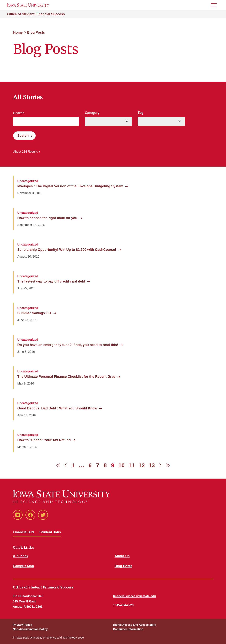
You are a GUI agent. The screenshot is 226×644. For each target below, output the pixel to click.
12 (142, 465)
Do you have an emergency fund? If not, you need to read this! (68, 345)
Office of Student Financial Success (36, 14)
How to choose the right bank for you (47, 218)
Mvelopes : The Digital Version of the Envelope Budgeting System (70, 186)
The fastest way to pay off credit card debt (51, 281)
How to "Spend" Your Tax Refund (44, 440)
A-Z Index (21, 556)
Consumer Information (128, 629)
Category (92, 113)
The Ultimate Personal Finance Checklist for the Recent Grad (66, 377)
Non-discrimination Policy (30, 629)
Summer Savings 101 (34, 313)
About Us (122, 556)
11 (131, 465)
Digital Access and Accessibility (135, 625)
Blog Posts (123, 566)
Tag (141, 113)
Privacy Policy (22, 625)
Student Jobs (50, 532)
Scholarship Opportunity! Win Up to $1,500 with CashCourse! (67, 250)
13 (152, 465)
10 (121, 465)
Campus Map (23, 566)
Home (18, 32)
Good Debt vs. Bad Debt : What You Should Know (57, 408)
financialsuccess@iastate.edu (134, 596)
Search (19, 113)
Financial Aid (23, 532)
